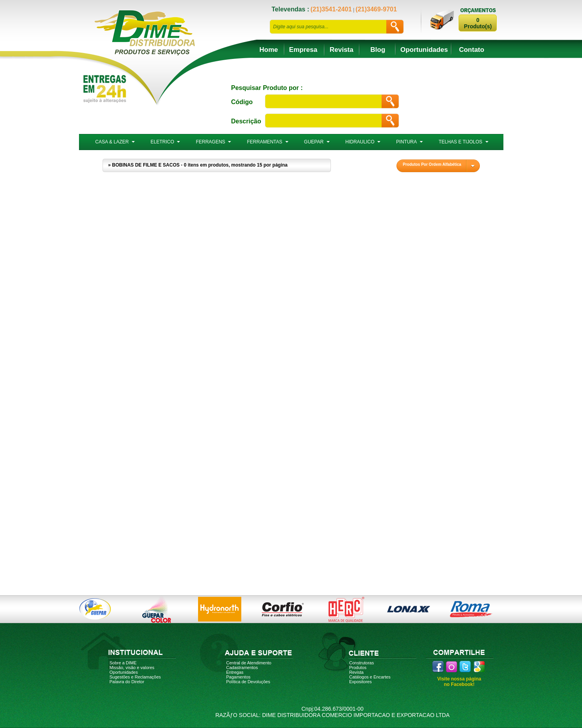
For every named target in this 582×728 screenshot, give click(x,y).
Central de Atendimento (249, 663)
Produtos (358, 667)
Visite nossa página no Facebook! (459, 682)
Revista (341, 50)
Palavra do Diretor (127, 682)
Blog (378, 50)
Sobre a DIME (123, 663)
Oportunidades (424, 50)
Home (269, 50)
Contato (472, 50)
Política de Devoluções (248, 682)
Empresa (303, 50)
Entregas (235, 672)
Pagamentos (239, 677)
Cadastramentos (242, 667)
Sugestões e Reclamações (135, 677)
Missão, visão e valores (132, 667)
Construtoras (362, 663)
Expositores (361, 682)
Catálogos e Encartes (370, 677)
